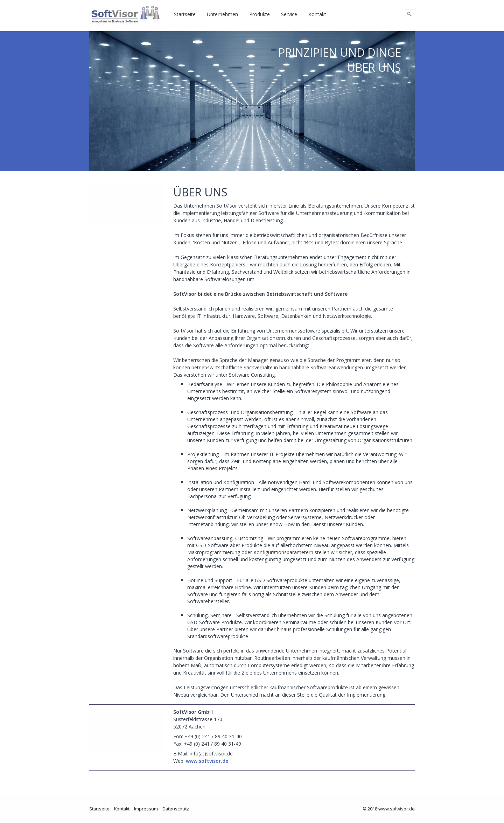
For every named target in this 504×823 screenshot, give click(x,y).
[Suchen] (409, 14)
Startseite (185, 14)
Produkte (260, 14)
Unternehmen (222, 14)
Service (289, 14)
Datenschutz (176, 809)
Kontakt (317, 14)
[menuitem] (185, 14)
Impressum (146, 809)
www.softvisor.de (207, 761)
